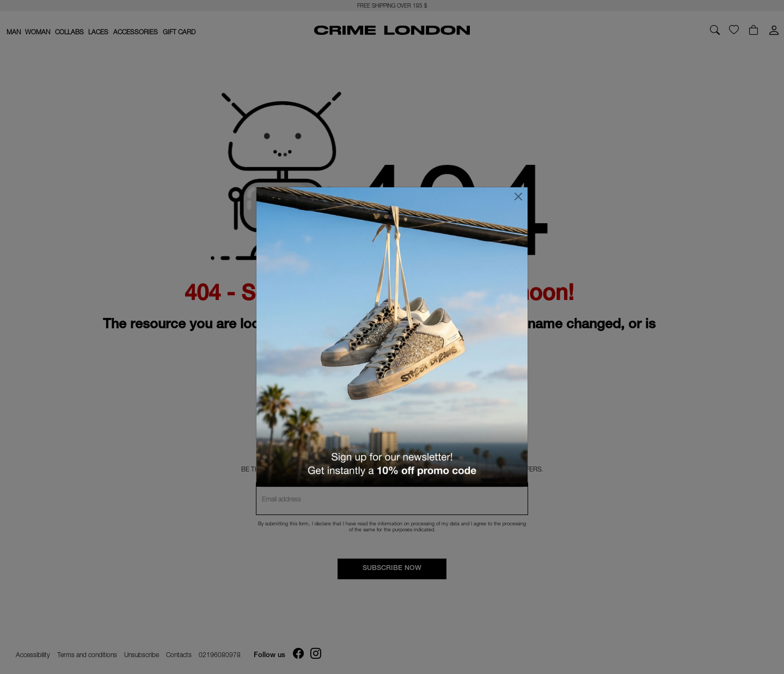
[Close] (518, 197)
